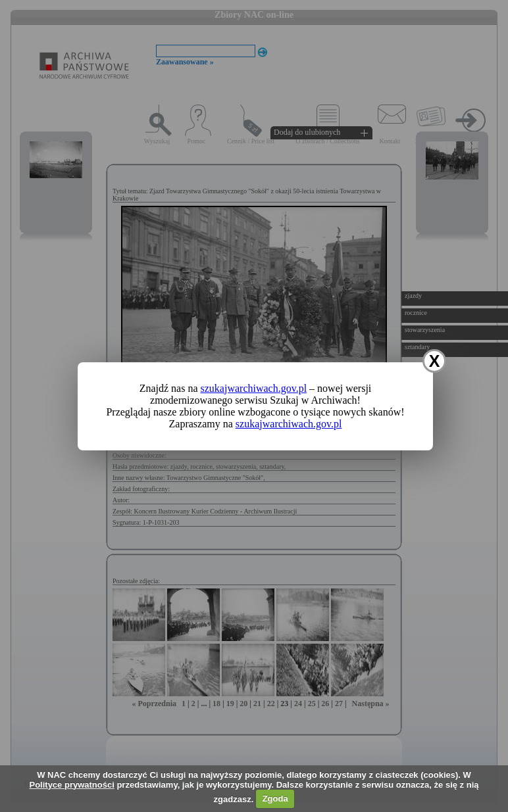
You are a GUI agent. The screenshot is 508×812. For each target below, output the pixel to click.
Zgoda (275, 799)
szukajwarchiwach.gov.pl (254, 388)
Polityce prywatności (71, 785)
